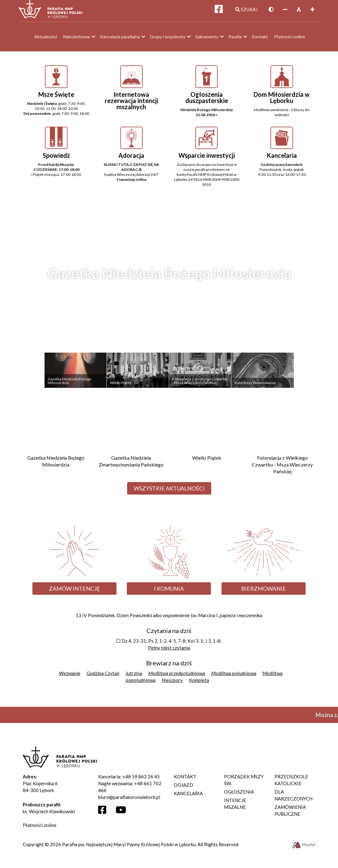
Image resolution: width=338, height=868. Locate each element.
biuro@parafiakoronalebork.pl (129, 800)
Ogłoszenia (239, 795)
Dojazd (183, 788)
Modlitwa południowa (234, 676)
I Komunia (169, 591)
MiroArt (304, 847)
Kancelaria (188, 796)
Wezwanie (70, 676)
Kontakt (185, 779)
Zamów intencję (74, 591)
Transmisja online (131, 183)
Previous (19, 298)
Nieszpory (172, 683)
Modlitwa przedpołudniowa (177, 676)
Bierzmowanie (264, 591)
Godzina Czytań (103, 676)
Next (319, 298)
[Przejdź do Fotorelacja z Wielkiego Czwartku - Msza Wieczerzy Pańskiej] (282, 445)
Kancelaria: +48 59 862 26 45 (129, 779)
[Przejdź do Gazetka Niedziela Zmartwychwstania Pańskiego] (131, 441)
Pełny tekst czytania (169, 650)
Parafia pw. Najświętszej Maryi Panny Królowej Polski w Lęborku (129, 847)
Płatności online (40, 828)
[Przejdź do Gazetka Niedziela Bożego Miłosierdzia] (56, 441)
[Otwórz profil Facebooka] (105, 814)
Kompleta (199, 683)
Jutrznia (134, 676)
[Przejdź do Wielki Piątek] (207, 438)
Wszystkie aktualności (169, 491)
